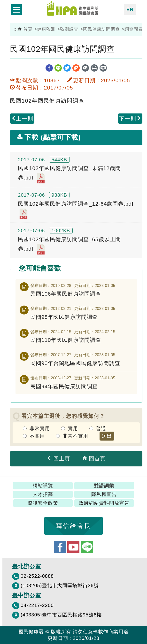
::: (16, 29)
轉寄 (85, 68)
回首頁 (94, 459)
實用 (73, 428)
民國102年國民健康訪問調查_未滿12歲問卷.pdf (69, 174)
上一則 (22, 119)
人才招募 (43, 494)
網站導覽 (43, 486)
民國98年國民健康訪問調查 (64, 317)
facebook (49, 68)
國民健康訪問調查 (101, 29)
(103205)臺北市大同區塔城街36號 (60, 585)
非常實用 (40, 428)
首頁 (25, 29)
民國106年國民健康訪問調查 (66, 294)
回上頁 (58, 459)
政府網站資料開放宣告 (104, 503)
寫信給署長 (73, 526)
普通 (101, 428)
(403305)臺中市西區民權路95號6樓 (61, 615)
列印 (94, 68)
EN (130, 9)
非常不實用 (75, 436)
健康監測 (46, 29)
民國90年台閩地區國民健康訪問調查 (75, 363)
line (58, 68)
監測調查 (69, 29)
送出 (107, 436)
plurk (76, 68)
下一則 (130, 119)
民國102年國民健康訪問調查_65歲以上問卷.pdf (69, 246)
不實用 (37, 436)
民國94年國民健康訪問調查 (64, 386)
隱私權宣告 (104, 494)
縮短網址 (103, 68)
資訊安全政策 (43, 503)
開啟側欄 (16, 10)
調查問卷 (134, 29)
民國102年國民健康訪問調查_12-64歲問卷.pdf (76, 210)
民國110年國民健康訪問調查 (66, 340)
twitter (67, 68)
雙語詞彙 (104, 486)
